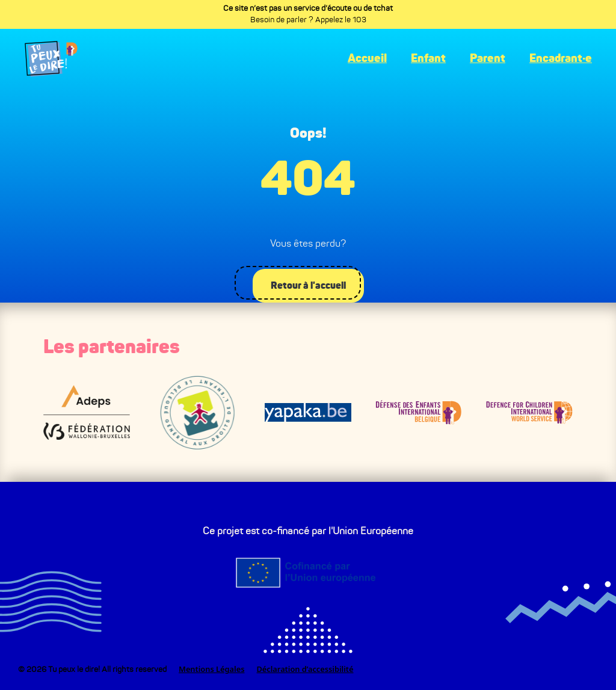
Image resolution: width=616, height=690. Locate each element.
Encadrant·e (561, 59)
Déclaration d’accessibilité (305, 669)
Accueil (367, 59)
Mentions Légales (211, 669)
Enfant (428, 59)
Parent (488, 59)
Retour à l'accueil (307, 284)
